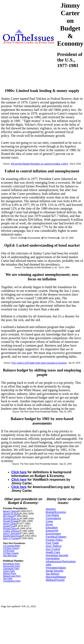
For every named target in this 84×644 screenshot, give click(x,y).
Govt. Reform (54, 546)
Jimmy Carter (10, 523)
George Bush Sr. (11, 519)
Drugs (49, 524)
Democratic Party (12, 566)
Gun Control (53, 549)
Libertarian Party (11, 569)
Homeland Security (57, 555)
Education (52, 527)
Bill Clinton (8, 516)
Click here (19, 472)
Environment (53, 534)
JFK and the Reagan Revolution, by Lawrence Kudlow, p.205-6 (40, 164)
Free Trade (52, 543)
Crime (49, 521)
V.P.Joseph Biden (12, 546)
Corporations (53, 518)
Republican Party (12, 564)
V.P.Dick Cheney (11, 548)
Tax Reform (53, 574)
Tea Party (8, 578)
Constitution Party (12, 581)
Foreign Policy (54, 540)
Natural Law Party (12, 576)
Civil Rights (52, 515)
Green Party (9, 571)
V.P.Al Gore (9, 551)
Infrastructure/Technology (61, 561)
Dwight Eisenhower (13, 536)
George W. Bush (11, 514)
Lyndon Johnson (11, 531)
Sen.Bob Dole (10, 556)
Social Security (55, 571)
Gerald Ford (9, 526)
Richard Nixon (10, 528)
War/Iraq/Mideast (56, 577)
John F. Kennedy (11, 533)
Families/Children (56, 537)
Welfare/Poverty (55, 580)
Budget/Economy (56, 512)
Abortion (51, 509)
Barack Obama (10, 511)
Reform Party (10, 573)
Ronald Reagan (11, 521)
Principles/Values (56, 568)
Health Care (53, 552)
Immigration (53, 558)
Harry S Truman (11, 538)
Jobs (49, 565)
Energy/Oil (52, 531)
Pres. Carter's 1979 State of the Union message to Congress (39, 363)
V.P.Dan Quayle (11, 553)
